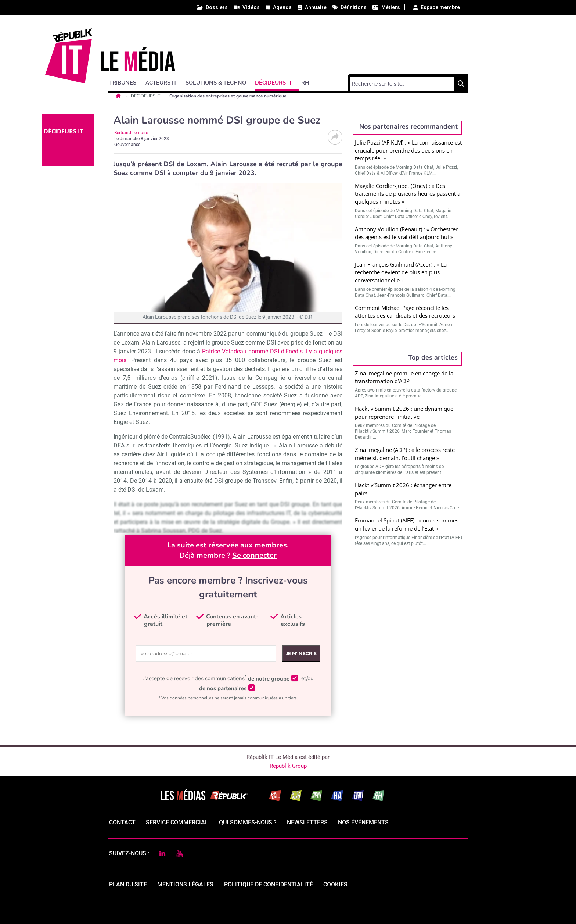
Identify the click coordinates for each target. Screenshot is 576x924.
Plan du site (128, 884)
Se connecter (254, 555)
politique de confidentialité (269, 884)
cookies (335, 884)
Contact (122, 822)
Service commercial (177, 822)
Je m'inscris (301, 654)
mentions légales (185, 884)
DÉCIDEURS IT (146, 96)
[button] (126, 82)
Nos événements (363, 822)
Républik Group (288, 766)
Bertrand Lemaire (131, 133)
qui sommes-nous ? (248, 822)
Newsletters (307, 822)
